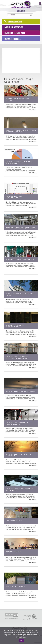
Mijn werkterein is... (13, 39)
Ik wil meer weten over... (14, 27)
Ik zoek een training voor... (15, 33)
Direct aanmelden (15, 22)
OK (22, 641)
